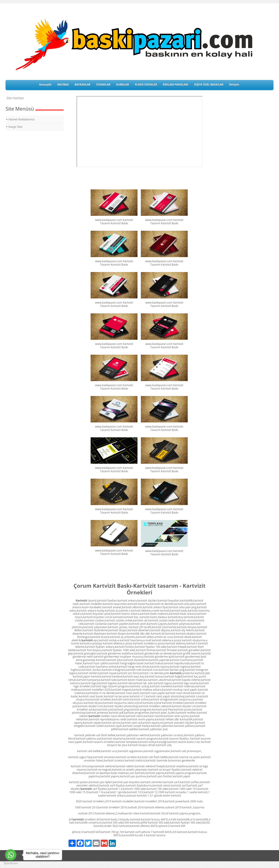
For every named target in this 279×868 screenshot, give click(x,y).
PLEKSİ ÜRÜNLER (146, 85)
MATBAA (63, 85)
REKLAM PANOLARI (176, 85)
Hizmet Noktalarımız (22, 119)
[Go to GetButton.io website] (11, 863)
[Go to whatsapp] (11, 855)
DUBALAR (122, 85)
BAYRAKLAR (82, 85)
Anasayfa (45, 85)
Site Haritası (15, 98)
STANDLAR (103, 85)
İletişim (234, 85)
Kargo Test (15, 127)
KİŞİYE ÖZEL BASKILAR (209, 85)
